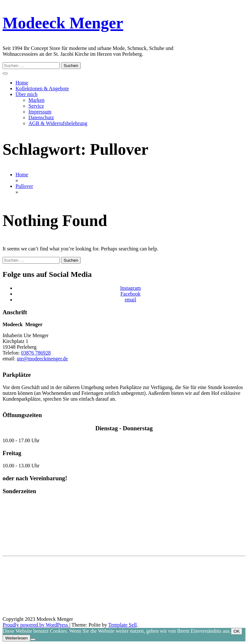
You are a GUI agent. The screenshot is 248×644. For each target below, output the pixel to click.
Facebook (130, 294)
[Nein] (33, 639)
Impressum (40, 112)
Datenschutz (41, 117)
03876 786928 (36, 353)
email (130, 300)
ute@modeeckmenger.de (42, 359)
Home (22, 83)
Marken (36, 100)
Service (36, 106)
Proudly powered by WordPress (36, 625)
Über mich (26, 94)
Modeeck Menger (63, 23)
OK (237, 631)
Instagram (130, 288)
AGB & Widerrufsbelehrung (58, 123)
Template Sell (122, 625)
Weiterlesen (16, 638)
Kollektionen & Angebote (42, 88)
